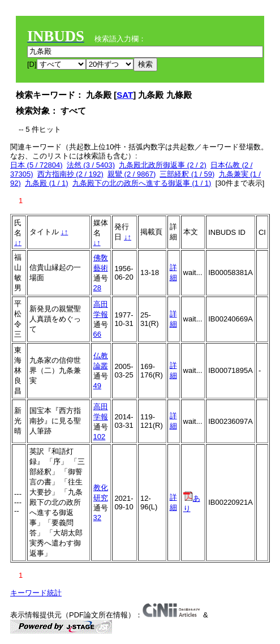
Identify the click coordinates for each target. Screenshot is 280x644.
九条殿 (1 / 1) (47, 183)
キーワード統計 (36, 593)
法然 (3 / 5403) (91, 165)
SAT (125, 95)
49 (97, 386)
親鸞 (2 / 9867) (132, 174)
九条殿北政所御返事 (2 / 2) (163, 165)
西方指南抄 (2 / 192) (70, 174)
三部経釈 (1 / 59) (187, 174)
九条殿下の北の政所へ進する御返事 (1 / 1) (142, 183)
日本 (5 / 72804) (36, 165)
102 (100, 437)
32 (97, 518)
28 (97, 288)
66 (97, 334)
